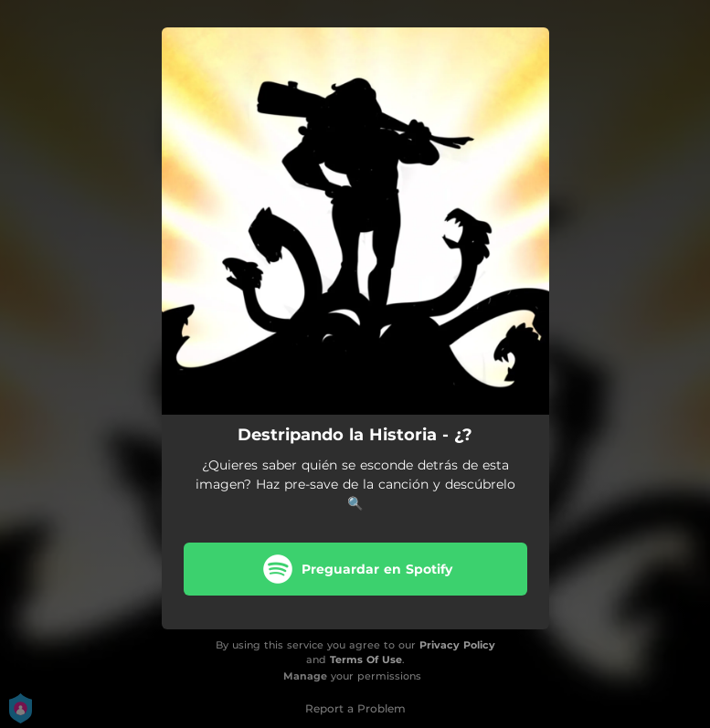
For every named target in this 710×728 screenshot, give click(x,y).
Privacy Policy (457, 645)
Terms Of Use (366, 659)
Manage (305, 676)
